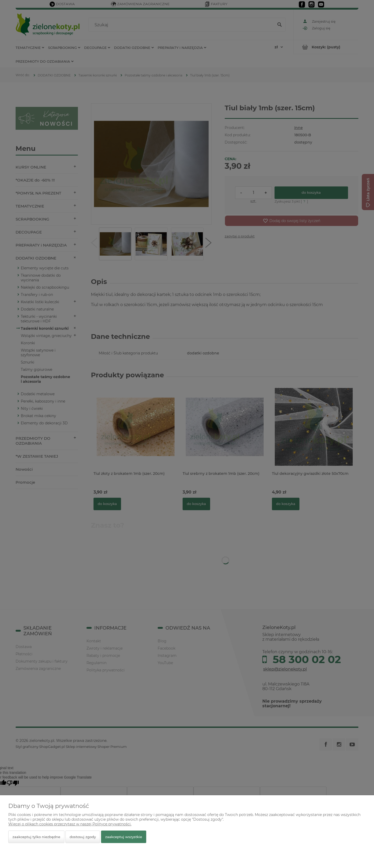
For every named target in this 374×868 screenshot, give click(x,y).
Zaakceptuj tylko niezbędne (36, 837)
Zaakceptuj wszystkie (124, 837)
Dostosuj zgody (83, 837)
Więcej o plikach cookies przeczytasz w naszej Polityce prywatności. (70, 824)
